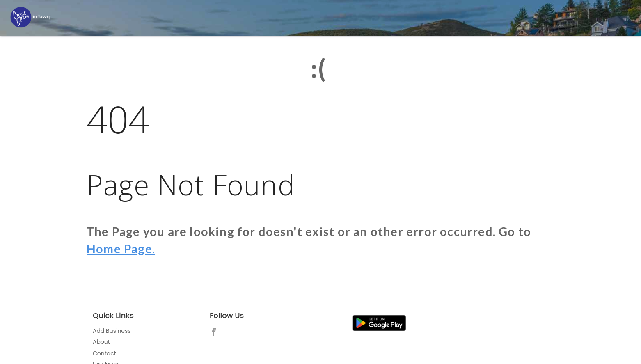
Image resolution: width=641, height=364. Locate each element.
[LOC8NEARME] (30, 17)
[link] (216, 333)
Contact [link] (104, 353)
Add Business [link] (112, 331)
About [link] (101, 342)
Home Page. (121, 249)
